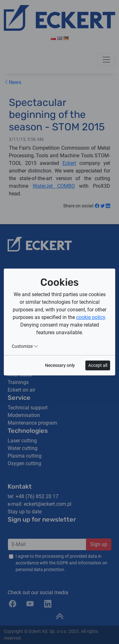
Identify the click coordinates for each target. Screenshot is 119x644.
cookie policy (91, 317)
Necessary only (60, 365)
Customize (25, 346)
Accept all (98, 365)
